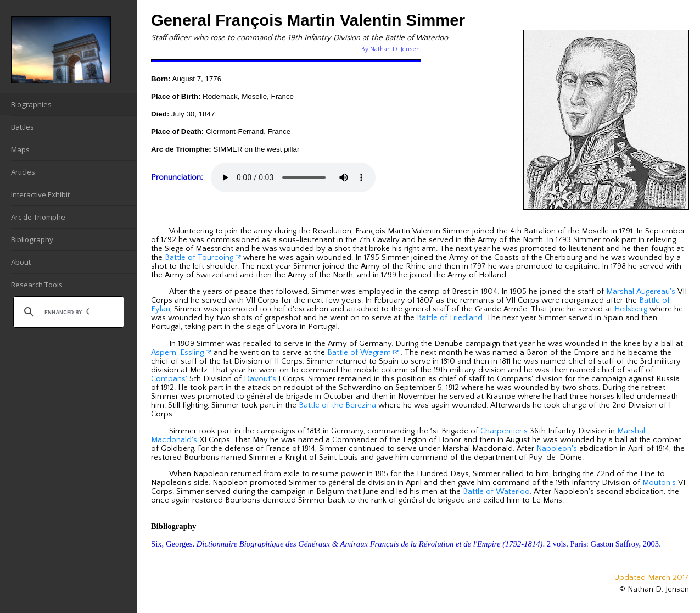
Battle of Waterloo (496, 492)
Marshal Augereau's (641, 292)
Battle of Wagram (363, 353)
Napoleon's (557, 449)
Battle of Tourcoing (203, 258)
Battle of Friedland (450, 318)
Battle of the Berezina (337, 405)
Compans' (169, 379)
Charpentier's (504, 431)
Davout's (260, 379)
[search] (67, 312)
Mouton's (659, 483)
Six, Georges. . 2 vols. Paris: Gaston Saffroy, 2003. (406, 544)
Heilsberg (631, 309)
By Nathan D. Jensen (391, 49)
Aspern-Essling (181, 353)
